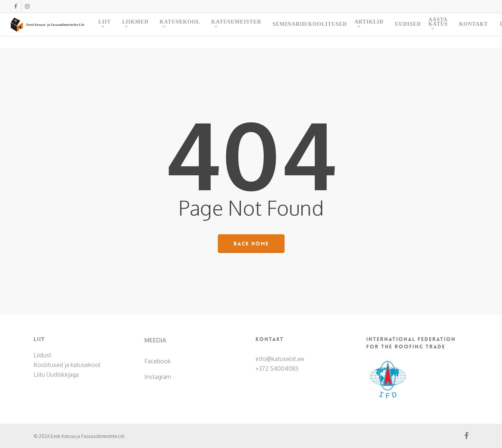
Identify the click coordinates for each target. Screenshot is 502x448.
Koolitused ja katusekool (67, 365)
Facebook (158, 361)
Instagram (158, 377)
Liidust (43, 355)
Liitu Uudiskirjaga (56, 375)
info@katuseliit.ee (280, 359)
